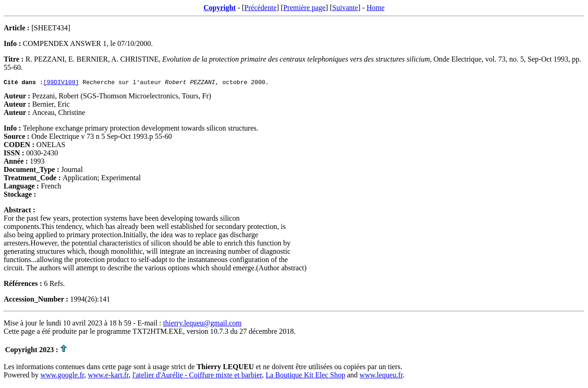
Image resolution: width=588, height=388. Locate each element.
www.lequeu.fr (381, 376)
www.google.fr (62, 376)
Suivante (345, 8)
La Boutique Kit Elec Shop (305, 376)
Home (376, 8)
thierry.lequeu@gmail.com (202, 324)
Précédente (260, 8)
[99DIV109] (61, 83)
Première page (305, 8)
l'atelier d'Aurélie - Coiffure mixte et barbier (197, 376)
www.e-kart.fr (108, 376)
